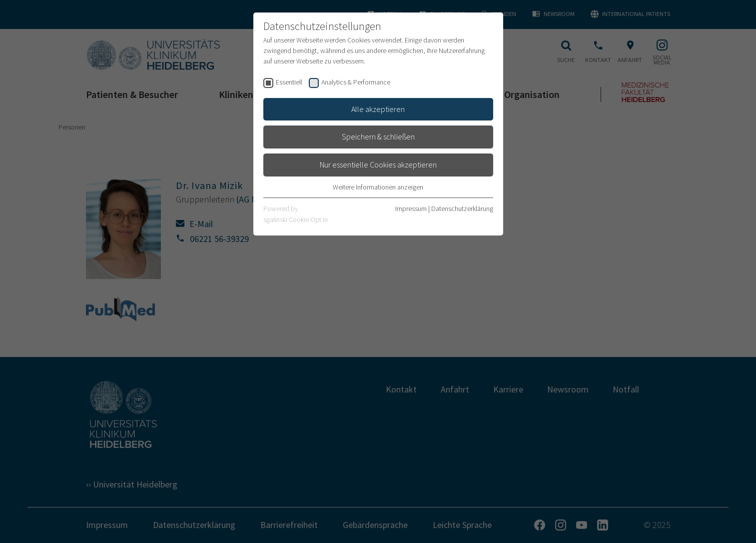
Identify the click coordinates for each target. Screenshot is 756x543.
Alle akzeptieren (378, 109)
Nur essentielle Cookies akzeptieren (378, 164)
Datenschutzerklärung (462, 208)
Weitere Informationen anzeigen (378, 187)
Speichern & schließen (378, 136)
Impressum (411, 208)
